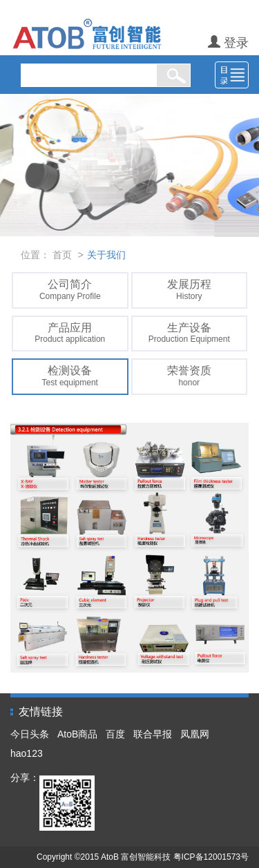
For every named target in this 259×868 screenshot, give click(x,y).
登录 (228, 43)
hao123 (27, 753)
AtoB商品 (77, 734)
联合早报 (153, 734)
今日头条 (30, 734)
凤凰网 (195, 734)
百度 (115, 734)
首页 (62, 255)
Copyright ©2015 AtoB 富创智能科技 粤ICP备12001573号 (143, 857)
